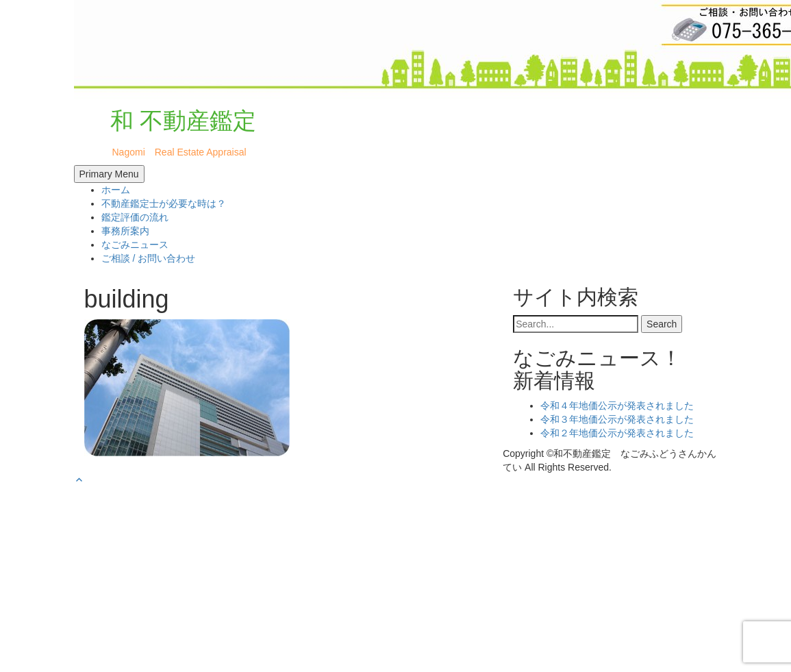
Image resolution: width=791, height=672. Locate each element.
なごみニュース (135, 245)
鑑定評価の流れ (135, 217)
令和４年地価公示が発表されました (617, 406)
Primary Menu (109, 174)
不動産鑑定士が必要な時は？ (164, 203)
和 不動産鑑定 (169, 121)
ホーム (116, 190)
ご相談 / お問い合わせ (149, 258)
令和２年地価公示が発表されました (617, 433)
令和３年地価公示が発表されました (617, 419)
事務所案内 (125, 231)
